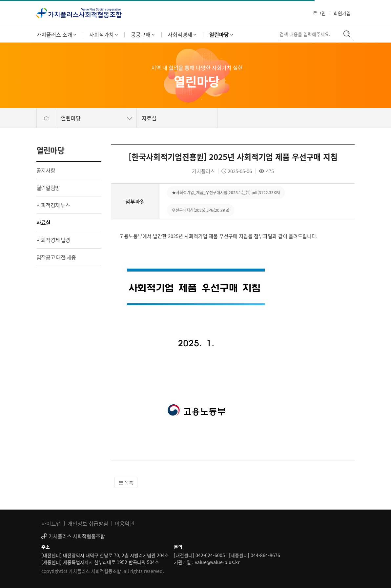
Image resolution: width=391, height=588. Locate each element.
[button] (126, 482)
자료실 (43, 222)
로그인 (319, 13)
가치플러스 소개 (56, 34)
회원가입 (342, 13)
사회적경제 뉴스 (53, 205)
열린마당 (221, 34)
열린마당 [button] (97, 118)
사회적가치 (103, 34)
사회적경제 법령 (53, 240)
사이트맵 (51, 523)
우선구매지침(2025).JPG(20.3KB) (201, 210)
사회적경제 (182, 34)
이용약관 (125, 523)
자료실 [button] (149, 118)
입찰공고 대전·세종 (56, 257)
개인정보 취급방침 (88, 523)
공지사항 (46, 170)
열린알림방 (48, 188)
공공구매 (143, 34)
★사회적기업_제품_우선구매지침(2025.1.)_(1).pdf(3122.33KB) (226, 193)
